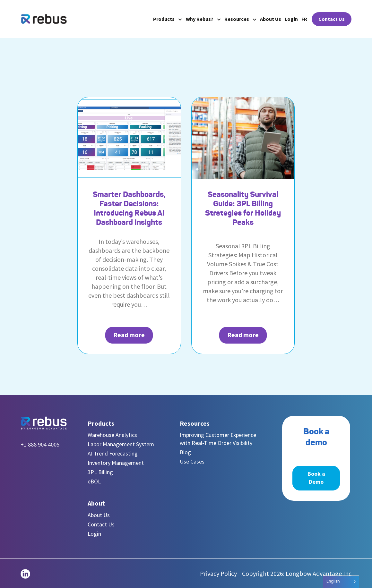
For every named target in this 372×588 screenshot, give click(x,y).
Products (168, 19)
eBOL (94, 481)
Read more (129, 335)
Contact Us (332, 19)
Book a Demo (316, 478)
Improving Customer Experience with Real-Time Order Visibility (218, 439)
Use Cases (192, 461)
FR (304, 19)
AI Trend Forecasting (113, 453)
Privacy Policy (218, 573)
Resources (240, 19)
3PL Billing (100, 472)
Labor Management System (121, 444)
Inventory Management (116, 463)
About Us (271, 19)
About (96, 503)
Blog (185, 452)
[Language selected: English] (341, 582)
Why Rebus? (203, 19)
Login (291, 19)
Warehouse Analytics (112, 435)
